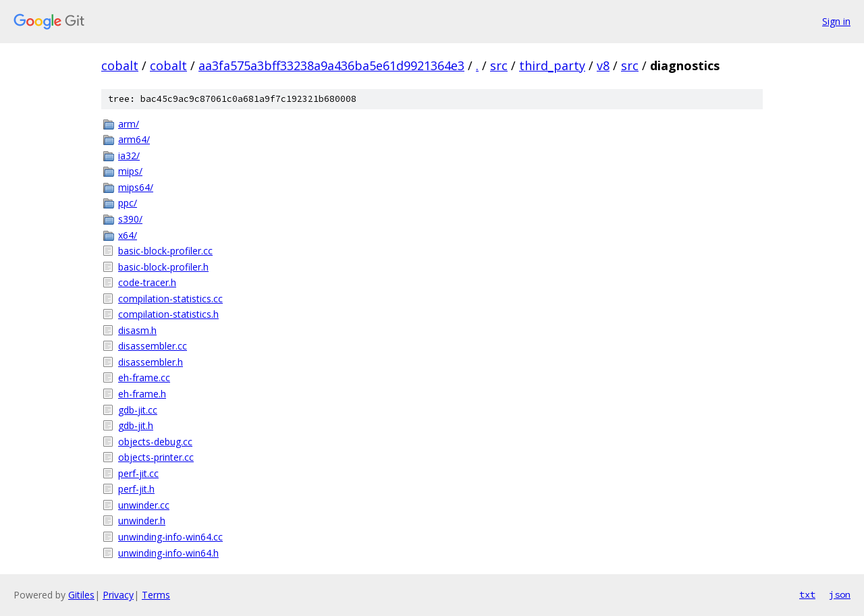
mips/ (130, 171)
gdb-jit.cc (138, 410)
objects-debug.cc (155, 442)
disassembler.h (151, 362)
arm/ (129, 124)
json (840, 594)
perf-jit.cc (138, 473)
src (499, 65)
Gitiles (81, 595)
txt (807, 594)
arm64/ (134, 139)
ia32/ (129, 156)
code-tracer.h (147, 282)
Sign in (836, 21)
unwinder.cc (144, 505)
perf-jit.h (136, 489)
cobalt (120, 65)
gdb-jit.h (136, 425)
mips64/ (136, 187)
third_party (552, 65)
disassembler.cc (153, 346)
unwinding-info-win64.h (168, 553)
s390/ (130, 219)
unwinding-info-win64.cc (170, 537)
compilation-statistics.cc (170, 299)
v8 (603, 65)
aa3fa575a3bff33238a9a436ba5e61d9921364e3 (331, 65)
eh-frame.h (142, 394)
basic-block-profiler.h (163, 267)
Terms (156, 595)
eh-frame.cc (144, 377)
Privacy (118, 595)
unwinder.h (142, 521)
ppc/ (128, 203)
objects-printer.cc (156, 457)
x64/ (128, 235)
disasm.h (137, 330)
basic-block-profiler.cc (165, 251)
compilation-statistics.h (168, 314)
